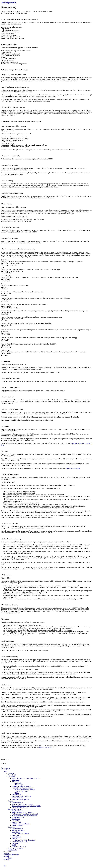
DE (5, 866)
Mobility (14, 838)
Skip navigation (5, 769)
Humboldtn (19, 783)
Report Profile (12, 775)
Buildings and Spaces (18, 830)
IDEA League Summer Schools (21, 824)
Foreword (11, 773)
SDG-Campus (16, 819)
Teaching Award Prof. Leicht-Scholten (23, 812)
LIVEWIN (15, 843)
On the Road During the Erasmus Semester (24, 816)
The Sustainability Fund (19, 847)
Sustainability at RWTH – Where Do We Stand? (26, 778)
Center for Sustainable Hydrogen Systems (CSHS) (26, 806)
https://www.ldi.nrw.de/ (46, 747)
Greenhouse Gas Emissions (20, 842)
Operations (11, 827)
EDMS (14, 845)
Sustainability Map (17, 798)
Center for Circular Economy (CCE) (22, 804)
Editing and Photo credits (12, 855)
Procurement (15, 835)
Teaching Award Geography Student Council (25, 814)
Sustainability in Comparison (20, 799)
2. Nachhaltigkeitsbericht (9, 3)
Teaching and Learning (15, 809)
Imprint (7, 853)
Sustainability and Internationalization (23, 788)
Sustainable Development (15, 848)
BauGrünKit (15, 821)
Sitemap (7, 860)
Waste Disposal (16, 837)
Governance (11, 777)
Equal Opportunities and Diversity (22, 786)
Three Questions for (17, 803)
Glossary (7, 856)
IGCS (17, 793)
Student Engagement (18, 817)
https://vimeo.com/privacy (73, 468)
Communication (16, 794)
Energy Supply (16, 832)
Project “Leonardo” (17, 825)
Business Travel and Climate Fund (25, 840)
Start (6, 772)
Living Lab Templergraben (19, 808)
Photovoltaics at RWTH (22, 834)
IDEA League (19, 785)
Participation (15, 780)
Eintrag (10, 858)
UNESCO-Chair (16, 822)
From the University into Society (21, 796)
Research (11, 801)
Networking (15, 781)
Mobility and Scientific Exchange (25, 790)
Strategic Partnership (21, 791)
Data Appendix (12, 850)
